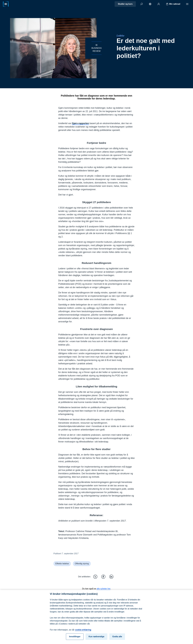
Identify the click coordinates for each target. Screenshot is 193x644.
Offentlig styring (82, 564)
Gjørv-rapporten (80, 123)
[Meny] (187, 4)
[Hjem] (6, 4)
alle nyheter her (103, 589)
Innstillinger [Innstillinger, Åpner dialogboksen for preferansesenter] (75, 639)
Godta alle (117, 639)
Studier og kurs (125, 4)
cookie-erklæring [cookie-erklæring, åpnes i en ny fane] (83, 632)
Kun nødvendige (96, 639)
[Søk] (142, 4)
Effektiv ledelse (62, 564)
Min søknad (173, 4)
